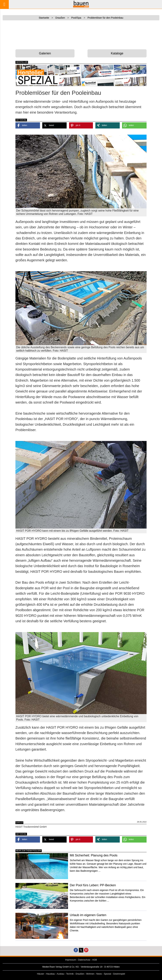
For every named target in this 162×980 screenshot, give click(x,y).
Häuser (41, 974)
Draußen (80, 974)
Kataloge (117, 53)
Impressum (71, 960)
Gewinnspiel (119, 974)
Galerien (45, 53)
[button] (28, 125)
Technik (70, 974)
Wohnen (90, 974)
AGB (95, 960)
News (99, 974)
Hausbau (50, 974)
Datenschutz (84, 960)
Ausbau (61, 974)
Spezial (107, 974)
